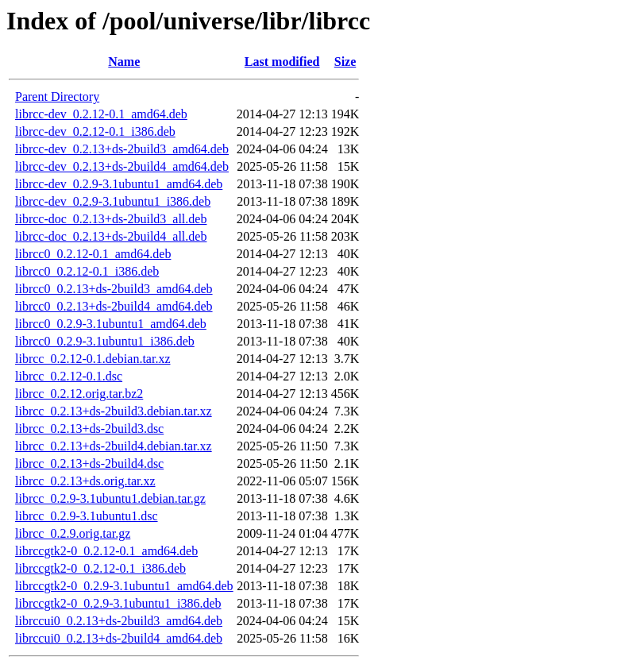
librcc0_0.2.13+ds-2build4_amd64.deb (114, 306)
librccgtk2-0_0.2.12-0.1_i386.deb (100, 568)
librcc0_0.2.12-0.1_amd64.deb (93, 254)
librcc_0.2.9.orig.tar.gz (73, 533)
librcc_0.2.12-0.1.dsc (69, 376)
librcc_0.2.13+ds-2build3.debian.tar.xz (114, 411)
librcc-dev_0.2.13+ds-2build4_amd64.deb (122, 166)
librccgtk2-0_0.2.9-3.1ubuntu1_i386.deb (118, 603)
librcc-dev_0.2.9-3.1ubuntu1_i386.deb (113, 201)
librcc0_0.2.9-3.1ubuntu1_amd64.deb (111, 324)
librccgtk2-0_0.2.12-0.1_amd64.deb (106, 551)
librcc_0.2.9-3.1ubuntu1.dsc (87, 516)
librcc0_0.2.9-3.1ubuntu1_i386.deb (105, 341)
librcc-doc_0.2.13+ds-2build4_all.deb (111, 236)
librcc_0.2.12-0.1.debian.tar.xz (93, 359)
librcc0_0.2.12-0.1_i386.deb (87, 271)
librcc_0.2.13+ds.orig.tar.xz (85, 481)
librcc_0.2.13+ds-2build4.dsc (89, 463)
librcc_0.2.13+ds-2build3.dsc (89, 429)
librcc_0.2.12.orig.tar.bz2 (79, 394)
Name (124, 62)
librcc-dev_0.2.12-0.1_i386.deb (95, 131)
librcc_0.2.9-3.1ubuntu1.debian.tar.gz (110, 498)
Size (345, 62)
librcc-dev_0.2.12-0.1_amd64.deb (101, 114)
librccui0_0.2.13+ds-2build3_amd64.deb (119, 621)
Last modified (282, 62)
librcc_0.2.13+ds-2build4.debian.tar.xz (114, 446)
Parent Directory (57, 97)
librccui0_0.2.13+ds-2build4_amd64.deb (119, 638)
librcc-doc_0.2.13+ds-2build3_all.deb (111, 219)
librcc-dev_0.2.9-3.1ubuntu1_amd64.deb (119, 184)
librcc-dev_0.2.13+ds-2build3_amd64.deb (122, 149)
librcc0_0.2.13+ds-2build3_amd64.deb (114, 289)
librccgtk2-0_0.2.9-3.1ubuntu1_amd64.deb (124, 586)
